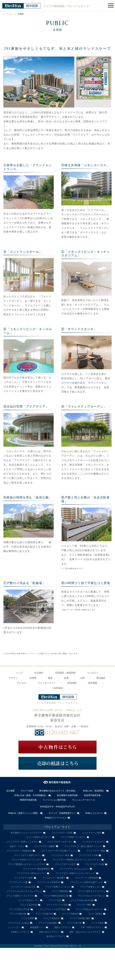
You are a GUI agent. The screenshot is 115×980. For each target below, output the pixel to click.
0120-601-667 (62, 732)
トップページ (8, 14)
